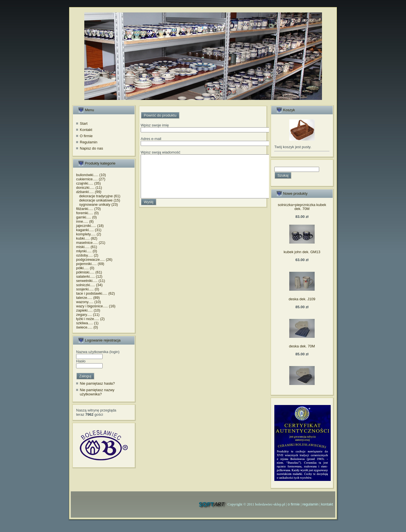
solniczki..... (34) (89, 285)
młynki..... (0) (87, 251)
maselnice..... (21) (91, 243)
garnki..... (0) (86, 217)
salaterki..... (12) (89, 276)
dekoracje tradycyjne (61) (98, 196)
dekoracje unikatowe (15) (98, 200)
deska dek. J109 (302, 299)
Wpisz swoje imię (155, 125)
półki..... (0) (85, 268)
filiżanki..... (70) (88, 209)
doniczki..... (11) (89, 188)
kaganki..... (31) (89, 230)
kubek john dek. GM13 (302, 252)
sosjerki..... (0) (88, 289)
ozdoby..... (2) (87, 255)
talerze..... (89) (88, 298)
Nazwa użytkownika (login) (98, 352)
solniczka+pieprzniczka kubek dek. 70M (302, 207)
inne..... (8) (85, 221)
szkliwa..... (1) (87, 323)
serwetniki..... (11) (91, 281)
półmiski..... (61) (89, 272)
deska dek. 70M (302, 346)
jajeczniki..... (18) (90, 226)
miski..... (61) (87, 247)
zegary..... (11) (88, 315)
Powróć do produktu (160, 115)
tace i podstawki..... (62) (95, 293)
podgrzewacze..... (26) (94, 260)
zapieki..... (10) (88, 310)
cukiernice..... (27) (91, 179)
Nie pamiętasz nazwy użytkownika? (97, 392)
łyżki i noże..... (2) (90, 319)
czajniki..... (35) (88, 183)
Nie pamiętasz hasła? (97, 383)
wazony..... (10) (89, 302)
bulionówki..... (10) (91, 175)
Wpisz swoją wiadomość (161, 152)
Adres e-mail (151, 139)
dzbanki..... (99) (89, 192)
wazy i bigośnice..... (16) (96, 306)
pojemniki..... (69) (90, 264)
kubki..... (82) (87, 238)
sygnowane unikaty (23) (97, 204)
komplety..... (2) (89, 234)
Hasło (81, 361)
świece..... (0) (87, 327)
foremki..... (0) (87, 213)
